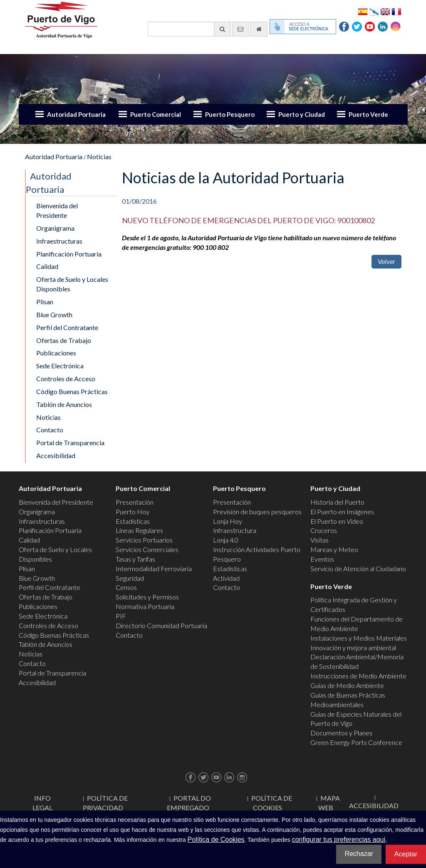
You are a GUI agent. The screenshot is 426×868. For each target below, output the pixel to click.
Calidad (47, 266)
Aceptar (406, 854)
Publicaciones (56, 353)
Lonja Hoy (228, 521)
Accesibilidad (56, 455)
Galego (374, 11)
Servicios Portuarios (144, 540)
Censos (126, 587)
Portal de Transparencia (70, 443)
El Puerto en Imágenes (342, 512)
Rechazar (359, 854)
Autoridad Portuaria (76, 114)
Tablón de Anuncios (64, 404)
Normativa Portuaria (145, 606)
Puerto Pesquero (230, 114)
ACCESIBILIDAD (374, 805)
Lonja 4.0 (226, 540)
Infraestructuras (59, 241)
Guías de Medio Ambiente (347, 685)
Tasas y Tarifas (135, 559)
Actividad (226, 578)
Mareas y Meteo (334, 549)
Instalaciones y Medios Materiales (359, 638)
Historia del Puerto (337, 502)
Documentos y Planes (341, 733)
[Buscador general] (189, 29)
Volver (386, 261)
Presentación (135, 502)
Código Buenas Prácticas (72, 391)
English (385, 11)
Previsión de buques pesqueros (257, 512)
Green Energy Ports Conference (356, 742)
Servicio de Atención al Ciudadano (358, 568)
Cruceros (324, 530)
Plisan (45, 302)
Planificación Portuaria (69, 254)
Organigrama (55, 228)
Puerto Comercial (156, 114)
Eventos (322, 559)
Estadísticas (133, 521)
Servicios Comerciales (147, 549)
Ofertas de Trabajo (64, 340)
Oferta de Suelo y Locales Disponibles (72, 284)
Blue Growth (54, 314)
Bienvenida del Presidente (57, 210)
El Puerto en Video (337, 521)
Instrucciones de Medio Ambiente (358, 676)
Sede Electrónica (60, 366)
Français (396, 11)
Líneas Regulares (139, 530)
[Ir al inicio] (259, 29)
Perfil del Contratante (67, 327)
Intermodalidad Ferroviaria (154, 568)
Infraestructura (235, 530)
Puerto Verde (368, 114)
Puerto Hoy (133, 512)
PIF (121, 616)
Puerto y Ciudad (302, 114)
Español (363, 11)
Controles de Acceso (66, 379)
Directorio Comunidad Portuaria (161, 625)
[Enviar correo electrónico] (241, 29)
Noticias (99, 157)
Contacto (50, 430)
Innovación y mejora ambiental (353, 647)
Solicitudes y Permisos (147, 597)
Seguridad (130, 578)
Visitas (319, 540)
